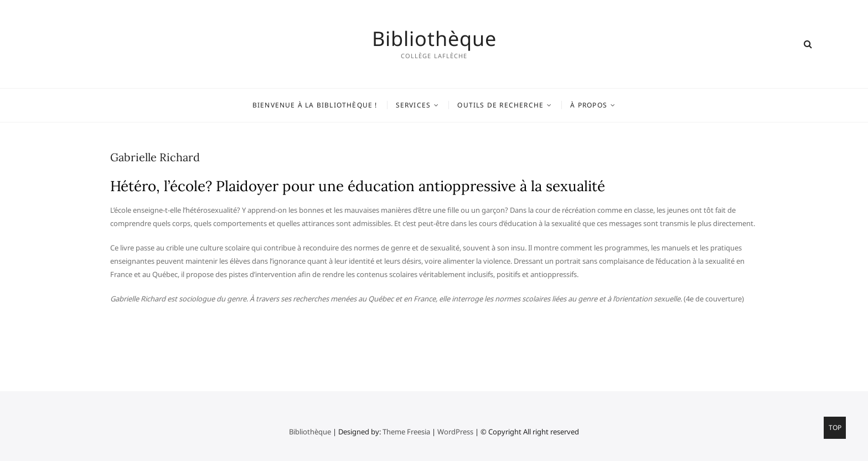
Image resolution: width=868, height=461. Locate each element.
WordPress (455, 432)
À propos (589, 105)
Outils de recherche (500, 105)
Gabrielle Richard (155, 157)
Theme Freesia (406, 432)
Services (414, 105)
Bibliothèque (434, 39)
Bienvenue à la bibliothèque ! (315, 105)
